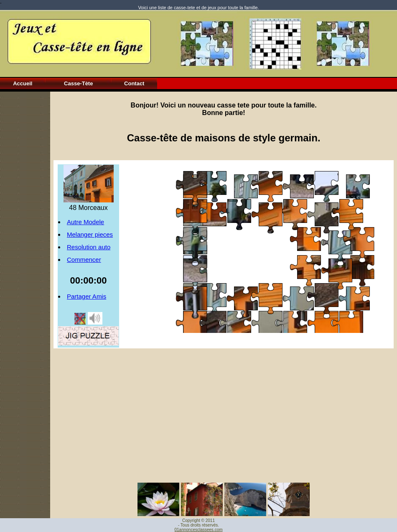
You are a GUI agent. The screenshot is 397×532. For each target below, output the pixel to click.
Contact (134, 83)
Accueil (23, 83)
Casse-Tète (78, 83)
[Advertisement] (25, 217)
